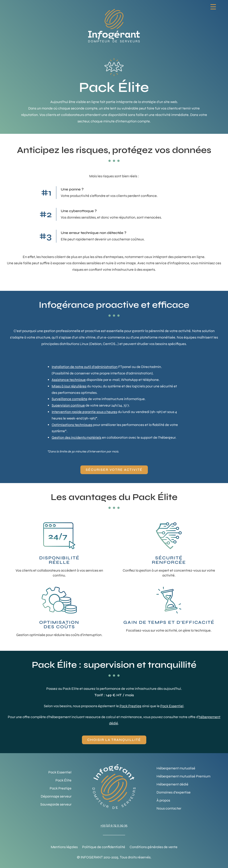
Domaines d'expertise (174, 792)
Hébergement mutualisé (176, 768)
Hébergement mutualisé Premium (183, 776)
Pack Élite (63, 780)
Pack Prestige (130, 706)
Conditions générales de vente (154, 847)
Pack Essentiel (172, 706)
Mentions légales (64, 847)
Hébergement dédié (172, 784)
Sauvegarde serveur (56, 804)
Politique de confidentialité (104, 847)
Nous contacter (169, 808)
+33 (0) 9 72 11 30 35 (114, 825)
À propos (163, 800)
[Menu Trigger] (213, 7)
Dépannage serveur (56, 796)
